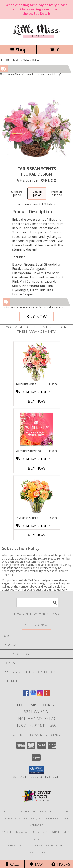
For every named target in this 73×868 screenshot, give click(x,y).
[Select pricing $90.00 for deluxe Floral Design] (37, 194)
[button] (36, 770)
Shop (18, 50)
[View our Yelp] (47, 695)
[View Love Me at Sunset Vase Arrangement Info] (36, 496)
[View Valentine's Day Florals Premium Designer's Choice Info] (36, 429)
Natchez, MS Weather (18, 832)
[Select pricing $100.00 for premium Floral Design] (57, 194)
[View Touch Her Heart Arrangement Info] (36, 362)
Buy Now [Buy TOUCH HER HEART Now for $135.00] (37, 401)
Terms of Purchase (48, 845)
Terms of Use (37, 852)
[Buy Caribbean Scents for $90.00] (37, 317)
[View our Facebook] (26, 695)
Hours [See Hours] (61, 864)
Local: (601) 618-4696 (37, 725)
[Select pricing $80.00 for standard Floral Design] (17, 194)
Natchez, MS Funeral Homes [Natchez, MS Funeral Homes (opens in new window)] (26, 812)
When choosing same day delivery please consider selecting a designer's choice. (37, 9)
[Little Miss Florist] (37, 39)
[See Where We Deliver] (37, 625)
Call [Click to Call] (12, 864)
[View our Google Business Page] (33, 695)
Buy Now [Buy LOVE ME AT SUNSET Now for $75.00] (37, 535)
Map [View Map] (37, 864)
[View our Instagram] (40, 695)
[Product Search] (37, 603)
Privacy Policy (19, 845)
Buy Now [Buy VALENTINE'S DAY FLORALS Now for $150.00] (37, 468)
